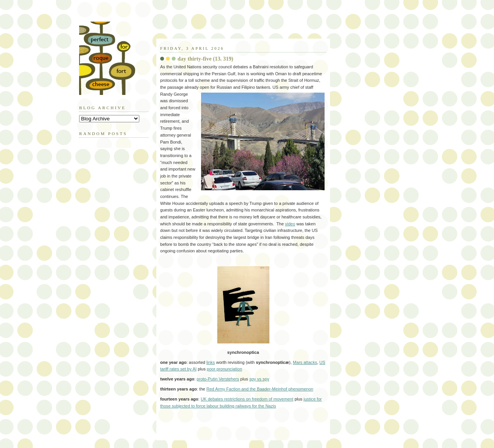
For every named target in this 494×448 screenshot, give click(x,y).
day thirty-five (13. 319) (205, 59)
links (211, 362)
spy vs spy (259, 379)
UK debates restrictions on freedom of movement (247, 399)
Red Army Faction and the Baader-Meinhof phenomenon (260, 389)
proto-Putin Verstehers (218, 379)
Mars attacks (305, 362)
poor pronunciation (225, 369)
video (290, 224)
